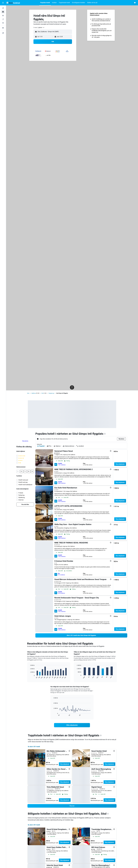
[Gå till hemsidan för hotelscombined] (13, 3)
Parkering (22, 495)
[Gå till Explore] (3, 23)
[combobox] (39, 27)
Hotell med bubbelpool (25, 485)
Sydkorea (34, 393)
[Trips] (3, 28)
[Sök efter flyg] (3, 8)
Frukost (21, 493)
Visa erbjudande (120, 464)
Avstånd (80, 446)
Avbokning (22, 497)
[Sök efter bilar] (3, 16)
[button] (3, 3)
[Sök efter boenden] (3, 12)
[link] (25, 504)
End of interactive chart (29, 677)
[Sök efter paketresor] (3, 19)
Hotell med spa (23, 482)
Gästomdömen (69, 446)
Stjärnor (57, 446)
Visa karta (25, 441)
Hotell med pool (23, 480)
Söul (43, 393)
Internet (21, 500)
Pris (49, 446)
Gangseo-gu (51, 393)
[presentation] (105, 434)
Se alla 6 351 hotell (34, 747)
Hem (28, 393)
